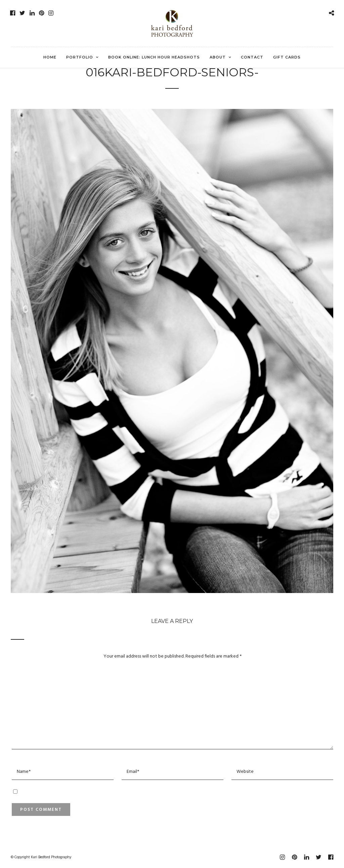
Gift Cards (287, 57)
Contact (252, 57)
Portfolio (80, 57)
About (218, 57)
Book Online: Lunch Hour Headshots (154, 57)
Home (50, 57)
